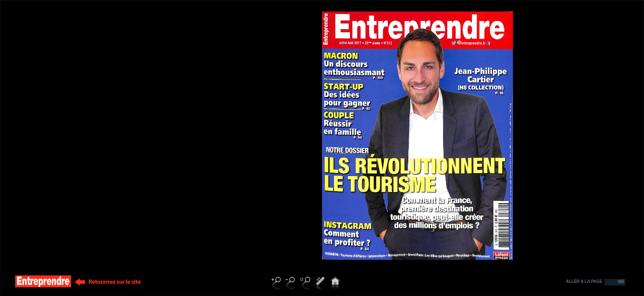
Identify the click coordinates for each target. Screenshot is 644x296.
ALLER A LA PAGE (584, 281)
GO (621, 282)
